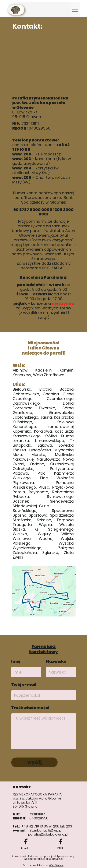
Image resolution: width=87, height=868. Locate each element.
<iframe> (44, 63)
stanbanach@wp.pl (46, 830)
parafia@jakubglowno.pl (48, 859)
